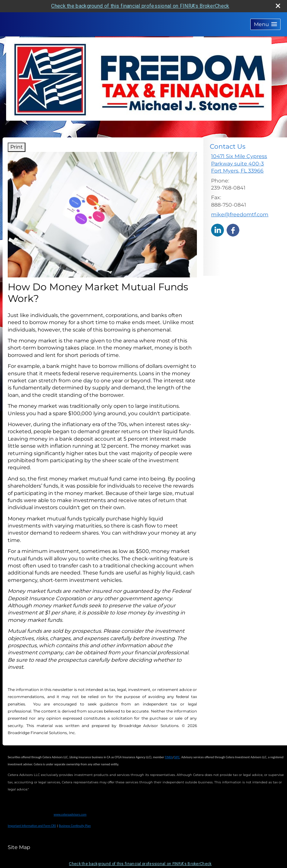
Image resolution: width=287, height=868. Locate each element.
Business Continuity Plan (75, 826)
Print (17, 147)
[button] (265, 24)
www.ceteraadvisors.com (70, 814)
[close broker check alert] (278, 6)
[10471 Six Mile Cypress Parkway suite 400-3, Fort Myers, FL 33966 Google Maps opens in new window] (246, 164)
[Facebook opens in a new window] (233, 230)
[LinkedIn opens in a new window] (218, 230)
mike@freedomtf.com (240, 215)
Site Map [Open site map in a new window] (19, 847)
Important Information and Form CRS (32, 826)
